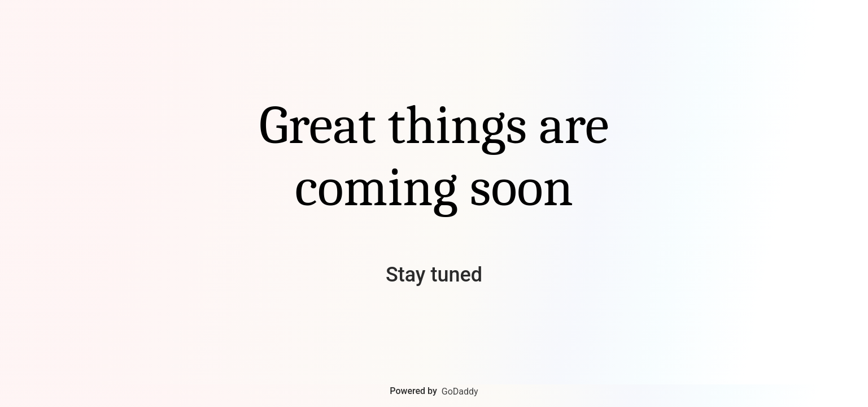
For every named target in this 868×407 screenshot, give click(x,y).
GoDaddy (460, 391)
